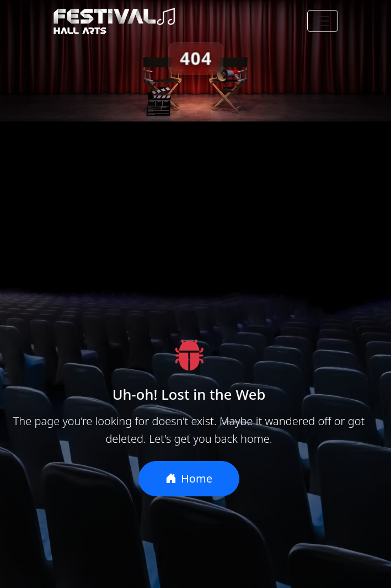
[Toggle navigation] (323, 21)
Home (189, 478)
